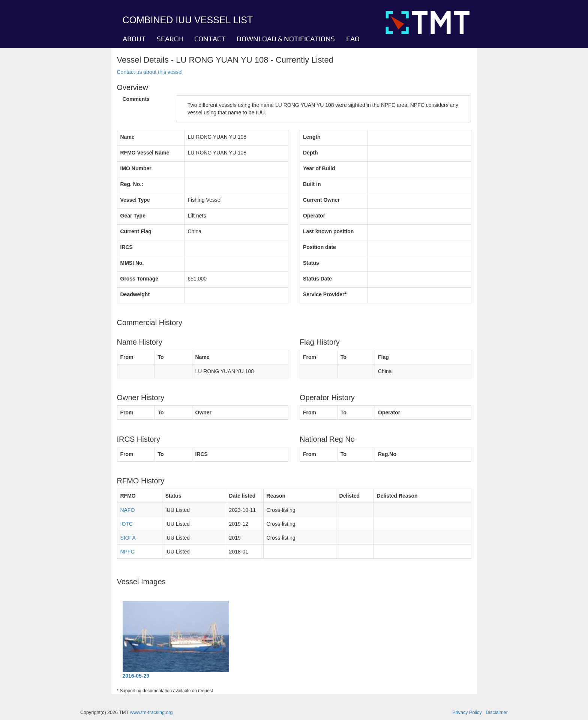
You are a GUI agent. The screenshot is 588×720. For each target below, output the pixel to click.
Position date (319, 247)
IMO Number (136, 168)
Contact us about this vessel (150, 72)
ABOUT (134, 39)
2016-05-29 (136, 676)
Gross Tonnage (139, 279)
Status (311, 263)
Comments (136, 99)
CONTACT (210, 39)
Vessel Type (135, 200)
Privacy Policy (467, 712)
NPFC (127, 552)
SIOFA (128, 538)
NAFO (128, 510)
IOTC (127, 524)
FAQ (353, 39)
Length (312, 137)
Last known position (328, 231)
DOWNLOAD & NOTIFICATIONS (286, 39)
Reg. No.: (132, 184)
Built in (312, 184)
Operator (314, 216)
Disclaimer (497, 712)
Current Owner (321, 200)
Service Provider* (325, 294)
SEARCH (170, 39)
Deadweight (135, 294)
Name (127, 137)
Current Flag (136, 231)
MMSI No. (132, 263)
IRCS (127, 247)
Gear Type (133, 216)
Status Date (317, 279)
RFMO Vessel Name (145, 153)
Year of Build (319, 168)
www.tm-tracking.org (151, 712)
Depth (310, 153)
